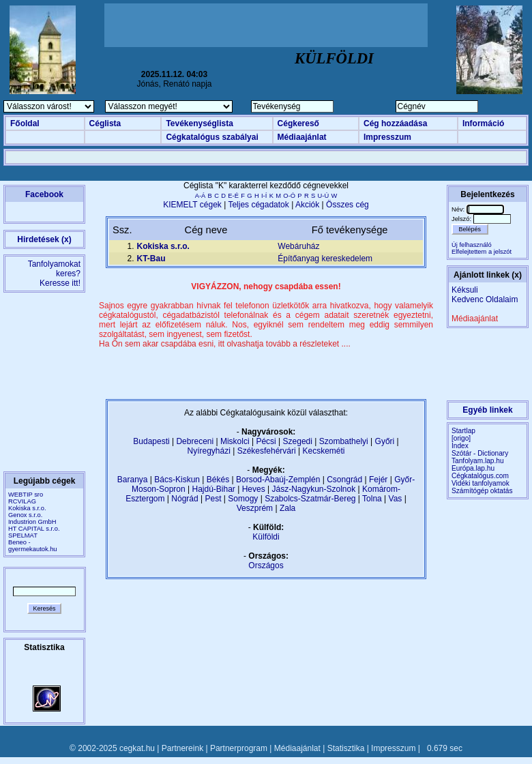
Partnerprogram (239, 748)
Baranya (133, 480)
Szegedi (298, 441)
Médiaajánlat (302, 137)
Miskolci (235, 441)
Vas (396, 499)
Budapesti (151, 441)
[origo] (461, 438)
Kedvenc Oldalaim (485, 299)
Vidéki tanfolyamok (481, 483)
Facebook (44, 194)
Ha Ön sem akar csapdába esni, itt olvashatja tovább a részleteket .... (225, 344)
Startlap (463, 431)
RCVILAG (22, 501)
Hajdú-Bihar (214, 489)
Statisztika (346, 748)
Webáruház (298, 246)
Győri (385, 441)
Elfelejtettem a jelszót (482, 252)
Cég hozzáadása (395, 123)
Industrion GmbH (32, 522)
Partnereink (182, 748)
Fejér (378, 480)
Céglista (105, 123)
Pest (213, 499)
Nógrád (184, 499)
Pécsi (266, 441)
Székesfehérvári (267, 451)
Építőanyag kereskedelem (325, 259)
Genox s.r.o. (25, 515)
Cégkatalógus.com (480, 476)
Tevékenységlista (199, 123)
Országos (266, 565)
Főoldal (25, 123)
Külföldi (266, 537)
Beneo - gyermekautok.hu (33, 546)
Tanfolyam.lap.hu (478, 461)
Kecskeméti (323, 451)
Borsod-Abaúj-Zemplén (278, 480)
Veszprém (255, 508)
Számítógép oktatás (482, 491)
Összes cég (348, 205)
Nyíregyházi (208, 451)
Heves (254, 489)
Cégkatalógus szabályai (212, 137)
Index (460, 446)
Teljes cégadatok (258, 205)
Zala (287, 508)
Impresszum (387, 137)
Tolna (372, 499)
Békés (218, 480)
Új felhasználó (472, 245)
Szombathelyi (344, 441)
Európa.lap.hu (473, 468)
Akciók (307, 205)
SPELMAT (23, 535)
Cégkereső (298, 123)
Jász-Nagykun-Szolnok (313, 489)
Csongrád (344, 480)
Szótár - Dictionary (480, 453)
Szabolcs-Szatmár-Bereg (310, 499)
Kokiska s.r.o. (27, 508)
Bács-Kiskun (177, 480)
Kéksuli (465, 290)
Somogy (243, 499)
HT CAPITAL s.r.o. (34, 529)
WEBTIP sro (26, 495)
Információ (483, 123)
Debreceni (195, 441)
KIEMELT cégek (192, 205)
